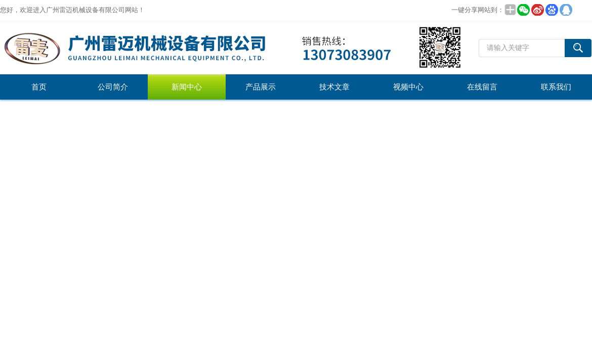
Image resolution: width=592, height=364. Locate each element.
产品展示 (261, 87)
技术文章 (334, 87)
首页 (39, 87)
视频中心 (408, 87)
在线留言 (482, 87)
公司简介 (113, 87)
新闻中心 (187, 87)
